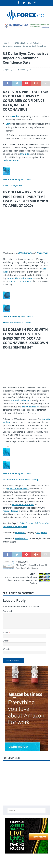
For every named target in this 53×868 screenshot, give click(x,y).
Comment (7, 611)
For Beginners (12, 758)
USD (8, 124)
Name (6, 632)
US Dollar (15, 116)
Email (6, 641)
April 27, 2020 (11, 70)
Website (7, 649)
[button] (26, 176)
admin (23, 70)
